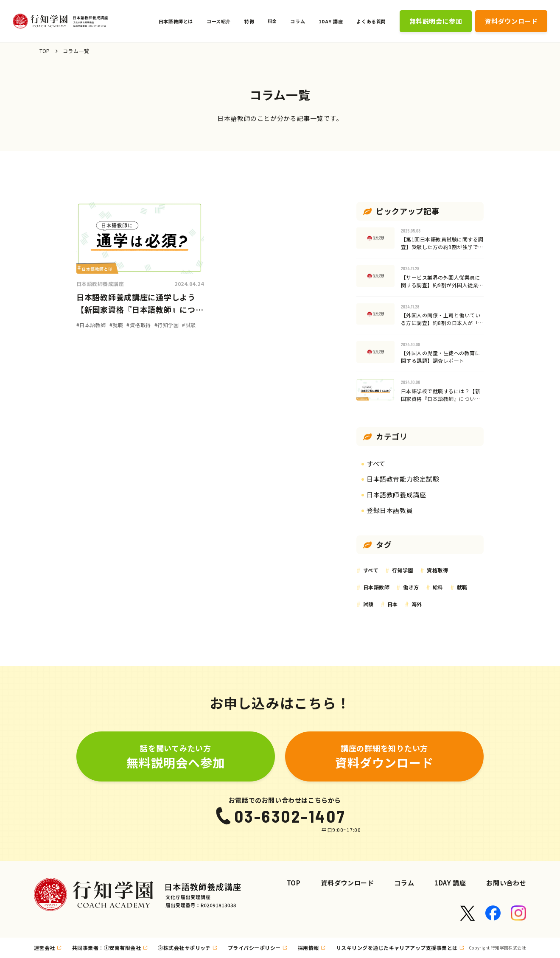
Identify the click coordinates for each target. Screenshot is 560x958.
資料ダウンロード (348, 883)
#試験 (189, 325)
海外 (417, 604)
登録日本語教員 (390, 510)
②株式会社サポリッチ (184, 948)
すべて (376, 464)
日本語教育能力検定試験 (403, 479)
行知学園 (403, 570)
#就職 (116, 325)
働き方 (411, 587)
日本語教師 (376, 587)
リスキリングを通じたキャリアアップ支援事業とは (397, 948)
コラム (404, 883)
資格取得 (437, 570)
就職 (462, 587)
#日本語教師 (91, 325)
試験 (368, 604)
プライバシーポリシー (254, 948)
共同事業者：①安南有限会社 (106, 948)
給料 (438, 587)
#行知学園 (167, 325)
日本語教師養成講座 (100, 284)
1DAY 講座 (450, 883)
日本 (393, 604)
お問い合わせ (506, 883)
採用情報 (308, 948)
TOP (45, 51)
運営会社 (45, 948)
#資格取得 (139, 325)
